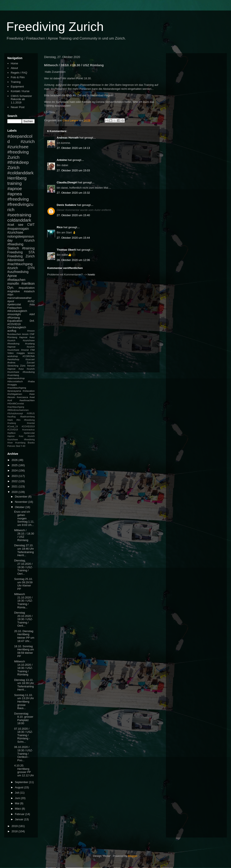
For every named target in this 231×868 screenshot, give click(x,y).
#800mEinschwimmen (18, 410)
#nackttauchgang (17, 388)
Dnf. (32, 321)
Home (14, 63)
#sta (32, 304)
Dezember (22, 497)
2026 (15, 460)
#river (10, 443)
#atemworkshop (16, 378)
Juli (17, 793)
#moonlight (14, 314)
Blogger (133, 856)
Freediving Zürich (21, 256)
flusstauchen (14, 334)
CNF (32, 334)
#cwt (11, 225)
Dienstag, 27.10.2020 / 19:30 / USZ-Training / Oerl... (23, 567)
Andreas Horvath (68, 138)
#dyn (10, 294)
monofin (13, 284)
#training (28, 248)
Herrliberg (17, 178)
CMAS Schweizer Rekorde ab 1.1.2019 (21, 99)
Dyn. (11, 288)
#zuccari (30, 359)
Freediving (15, 252)
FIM (33, 350)
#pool (11, 301)
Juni (18, 798)
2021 (15, 486)
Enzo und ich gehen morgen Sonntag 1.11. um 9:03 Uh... (24, 518)
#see (32, 394)
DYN (31, 268)
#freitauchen (16, 280)
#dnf (32, 314)
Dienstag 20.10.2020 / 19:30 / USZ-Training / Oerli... (23, 619)
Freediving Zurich (55, 27)
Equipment (17, 87)
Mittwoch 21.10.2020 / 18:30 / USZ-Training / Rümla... (23, 601)
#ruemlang (20, 443)
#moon (31, 331)
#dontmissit (16, 260)
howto (91, 275)
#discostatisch (15, 381)
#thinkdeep (18, 162)
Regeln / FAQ (19, 73)
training (14, 183)
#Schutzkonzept (15, 413)
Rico (60, 227)
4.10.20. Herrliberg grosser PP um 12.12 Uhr (24, 770)
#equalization (27, 288)
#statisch (29, 291)
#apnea (15, 194)
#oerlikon (28, 284)
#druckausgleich (17, 311)
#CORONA (29, 356)
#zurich (13, 268)
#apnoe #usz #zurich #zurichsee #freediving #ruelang (21, 340)
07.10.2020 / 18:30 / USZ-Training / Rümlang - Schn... (23, 735)
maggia (21, 353)
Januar (19, 819)
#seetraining (19, 215)
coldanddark (19, 220)
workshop (13, 356)
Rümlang (12, 337)
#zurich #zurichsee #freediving (21, 147)
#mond (25, 350)
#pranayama (14, 391)
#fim (18, 420)
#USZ (31, 301)
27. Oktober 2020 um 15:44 (73, 238)
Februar (20, 814)
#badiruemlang (27, 417)
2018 (15, 831)
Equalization (15, 321)
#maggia (12, 384)
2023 (15, 476)
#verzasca (22, 397)
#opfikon (11, 433)
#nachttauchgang (20, 264)
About (14, 68)
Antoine (62, 160)
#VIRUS (31, 413)
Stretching (13, 366)
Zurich (13, 157)
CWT (31, 225)
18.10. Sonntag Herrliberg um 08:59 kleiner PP (24, 651)
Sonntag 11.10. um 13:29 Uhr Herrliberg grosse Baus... (24, 702)
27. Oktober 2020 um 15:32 (73, 193)
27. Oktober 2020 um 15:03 (73, 170)
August (20, 787)
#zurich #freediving (21, 242)
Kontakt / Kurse (20, 91)
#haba (31, 381)
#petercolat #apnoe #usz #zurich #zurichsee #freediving (21, 436)
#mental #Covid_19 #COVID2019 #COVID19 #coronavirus (21, 426)
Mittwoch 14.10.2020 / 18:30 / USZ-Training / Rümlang (23, 668)
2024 (15, 470)
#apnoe (15, 189)
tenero (31, 353)
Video (10, 353)
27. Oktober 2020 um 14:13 (73, 148)
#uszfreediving (18, 272)
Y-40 (23, 446)
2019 (15, 826)
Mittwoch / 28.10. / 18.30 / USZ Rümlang (24, 535)
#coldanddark (20, 173)
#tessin (11, 397)
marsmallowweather (20, 298)
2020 (15, 492)
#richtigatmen (15, 394)
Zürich (13, 167)
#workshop (13, 359)
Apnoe (12, 276)
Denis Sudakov (66, 205)
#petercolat (14, 304)
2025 (15, 465)
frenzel (31, 366)
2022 (15, 481)
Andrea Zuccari (21, 362)
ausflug (12, 331)
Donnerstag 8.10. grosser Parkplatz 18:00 (24, 718)
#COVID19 (14, 324)
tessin (26, 334)
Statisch (13, 248)
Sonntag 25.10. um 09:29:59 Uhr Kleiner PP (23, 584)
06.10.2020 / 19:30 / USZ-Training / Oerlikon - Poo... (23, 754)
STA (32, 252)
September (22, 782)
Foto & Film (18, 77)
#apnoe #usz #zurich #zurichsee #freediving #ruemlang (21, 372)
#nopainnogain (18, 229)
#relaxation (29, 391)
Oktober (20, 507)
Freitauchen (15, 308)
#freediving (18, 199)
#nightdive (14, 291)
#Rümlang (14, 318)
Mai (18, 803)
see (21, 225)
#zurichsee (15, 232)
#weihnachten (27, 400)
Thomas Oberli (66, 250)
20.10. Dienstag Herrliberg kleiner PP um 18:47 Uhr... (24, 636)
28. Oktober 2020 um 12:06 (73, 260)
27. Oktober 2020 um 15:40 (73, 215)
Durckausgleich (17, 327)
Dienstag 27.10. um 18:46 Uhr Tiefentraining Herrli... (24, 550)
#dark (10, 420)
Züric (23, 366)
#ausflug (11, 417)
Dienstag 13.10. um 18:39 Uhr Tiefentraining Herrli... (24, 685)
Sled (18, 446)
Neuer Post (18, 107)
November (22, 502)
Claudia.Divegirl (67, 182)
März (18, 809)
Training (16, 82)
